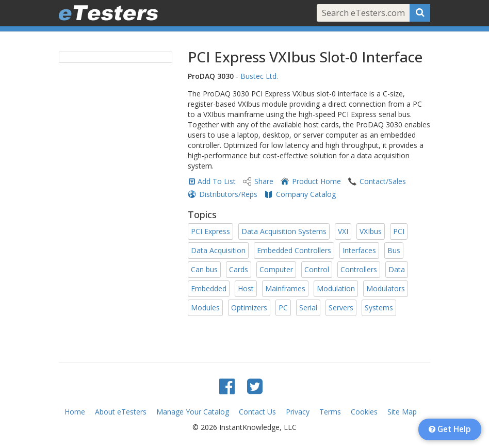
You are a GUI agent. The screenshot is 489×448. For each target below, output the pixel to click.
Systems (379, 308)
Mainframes (285, 288)
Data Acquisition (218, 250)
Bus (394, 250)
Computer (276, 269)
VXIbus (371, 231)
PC (283, 308)
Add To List (217, 181)
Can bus (204, 269)
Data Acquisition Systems (284, 231)
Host (246, 288)
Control (317, 269)
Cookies (364, 412)
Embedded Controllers (294, 250)
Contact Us (257, 412)
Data (397, 269)
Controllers (359, 269)
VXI (343, 231)
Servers (341, 308)
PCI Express (210, 231)
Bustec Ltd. (259, 76)
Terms (330, 412)
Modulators (386, 288)
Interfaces (359, 250)
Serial (308, 308)
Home (75, 412)
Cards (239, 269)
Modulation (336, 288)
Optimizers (249, 308)
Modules (205, 308)
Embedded (209, 288)
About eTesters (121, 412)
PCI (399, 231)
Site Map (402, 412)
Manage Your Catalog (193, 412)
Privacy (298, 412)
